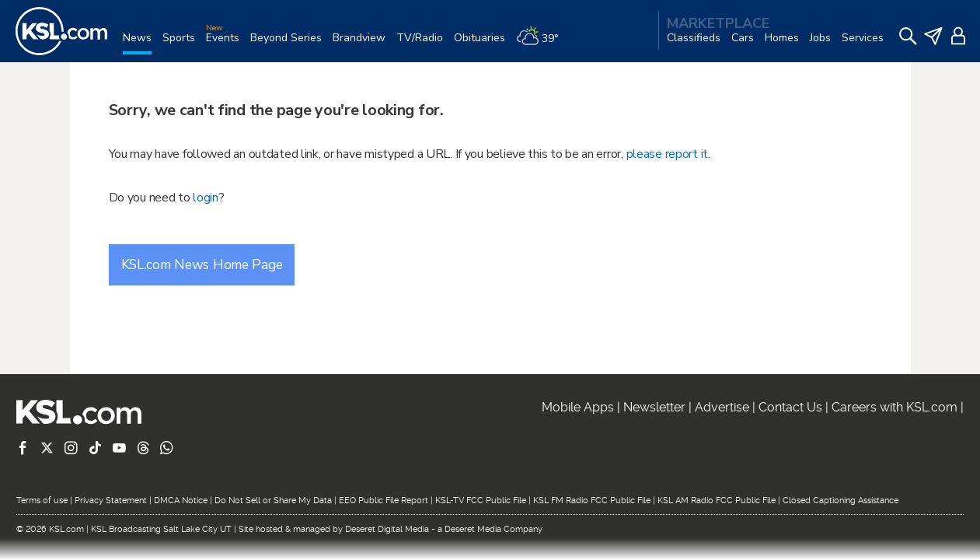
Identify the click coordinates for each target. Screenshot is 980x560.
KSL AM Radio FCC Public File (717, 500)
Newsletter (654, 407)
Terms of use (42, 500)
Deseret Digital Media (387, 529)
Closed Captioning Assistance (840, 500)
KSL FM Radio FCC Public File (592, 500)
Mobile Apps (578, 407)
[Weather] (543, 44)
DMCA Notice (181, 500)
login (206, 198)
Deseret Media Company (493, 529)
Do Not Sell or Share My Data (273, 500)
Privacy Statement (111, 500)
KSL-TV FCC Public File (481, 500)
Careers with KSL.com (895, 407)
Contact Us (790, 407)
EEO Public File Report (384, 500)
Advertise (722, 407)
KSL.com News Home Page (202, 264)
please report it (668, 154)
